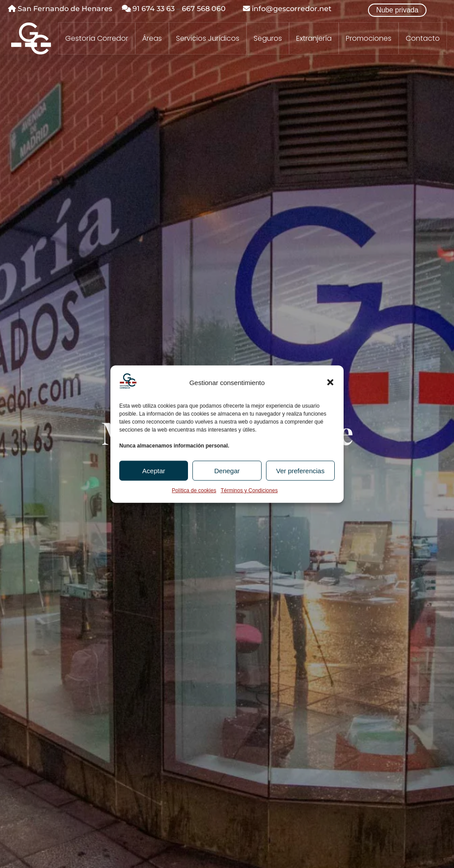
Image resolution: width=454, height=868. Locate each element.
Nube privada (397, 10)
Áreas (152, 39)
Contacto (423, 39)
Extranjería (314, 39)
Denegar (227, 471)
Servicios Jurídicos (208, 39)
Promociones (369, 39)
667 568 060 (204, 9)
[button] (330, 382)
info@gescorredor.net (287, 9)
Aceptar (154, 471)
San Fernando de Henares (60, 9)
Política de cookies (194, 490)
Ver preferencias (300, 471)
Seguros (268, 39)
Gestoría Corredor (97, 39)
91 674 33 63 (148, 9)
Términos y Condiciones (249, 490)
